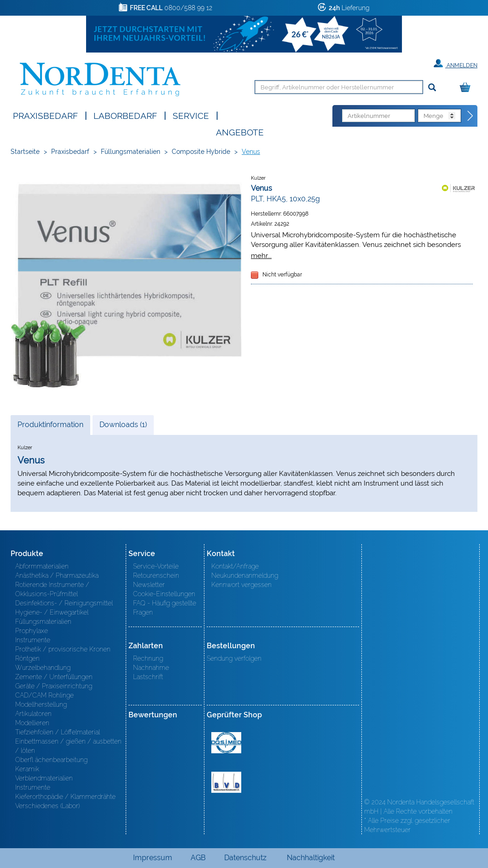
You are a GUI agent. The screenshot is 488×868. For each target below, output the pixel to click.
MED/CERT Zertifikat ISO (226, 743)
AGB (198, 858)
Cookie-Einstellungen (164, 594)
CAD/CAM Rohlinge (44, 695)
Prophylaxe (32, 631)
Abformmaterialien (42, 566)
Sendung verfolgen (234, 658)
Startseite (25, 152)
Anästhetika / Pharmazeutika (57, 575)
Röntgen (27, 658)
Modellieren (32, 723)
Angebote (240, 132)
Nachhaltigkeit (311, 858)
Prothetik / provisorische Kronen (63, 649)
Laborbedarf (125, 115)
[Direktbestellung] (471, 116)
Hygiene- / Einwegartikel (52, 612)
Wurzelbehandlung (43, 668)
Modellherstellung (41, 704)
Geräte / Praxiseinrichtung (54, 686)
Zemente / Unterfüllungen (54, 677)
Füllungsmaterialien (131, 152)
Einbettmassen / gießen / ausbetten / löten (68, 746)
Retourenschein (156, 575)
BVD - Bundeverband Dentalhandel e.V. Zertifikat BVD (226, 782)
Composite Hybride (201, 152)
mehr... (261, 255)
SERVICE (191, 115)
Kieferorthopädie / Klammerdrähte (65, 797)
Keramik (27, 769)
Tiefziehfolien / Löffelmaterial (58, 732)
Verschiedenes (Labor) (47, 806)
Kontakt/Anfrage (235, 566)
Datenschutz (245, 858)
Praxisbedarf (45, 115)
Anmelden (456, 64)
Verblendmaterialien (44, 778)
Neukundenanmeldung (245, 575)
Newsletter (149, 585)
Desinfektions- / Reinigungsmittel (64, 603)
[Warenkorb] (467, 88)
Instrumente (33, 640)
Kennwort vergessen (241, 585)
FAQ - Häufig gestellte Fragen (165, 608)
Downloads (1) (123, 425)
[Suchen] (432, 88)
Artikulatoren (33, 714)
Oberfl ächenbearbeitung (51, 760)
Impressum (153, 858)
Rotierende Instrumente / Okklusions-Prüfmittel (52, 589)
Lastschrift (148, 677)
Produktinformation (50, 427)
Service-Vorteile (156, 566)
